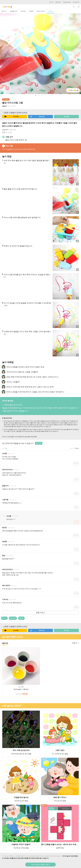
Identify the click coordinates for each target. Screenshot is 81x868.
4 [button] (45, 96)
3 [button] (42, 96)
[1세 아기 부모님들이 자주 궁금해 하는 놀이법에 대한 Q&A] (19, 437)
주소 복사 (66, 117)
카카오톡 (11, 117)
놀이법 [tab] (51, 11)
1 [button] (36, 96)
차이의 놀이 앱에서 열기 (40, 865)
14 (76, 535)
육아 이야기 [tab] (41, 11)
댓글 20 (4, 106)
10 (76, 463)
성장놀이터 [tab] (13, 11)
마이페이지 (76, 2)
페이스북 (37, 117)
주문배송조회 (67, 2)
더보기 (75, 643)
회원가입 (58, 2)
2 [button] (39, 96)
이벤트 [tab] (31, 11)
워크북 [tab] (23, 11)
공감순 (72, 448)
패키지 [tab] (4, 11)
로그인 (51, 2)
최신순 (77, 448)
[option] (40, 54)
